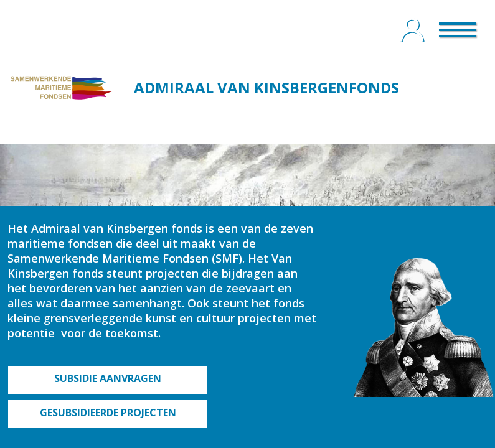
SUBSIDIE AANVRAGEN (108, 378)
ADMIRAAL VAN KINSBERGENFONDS (266, 87)
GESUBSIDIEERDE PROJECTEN (108, 413)
